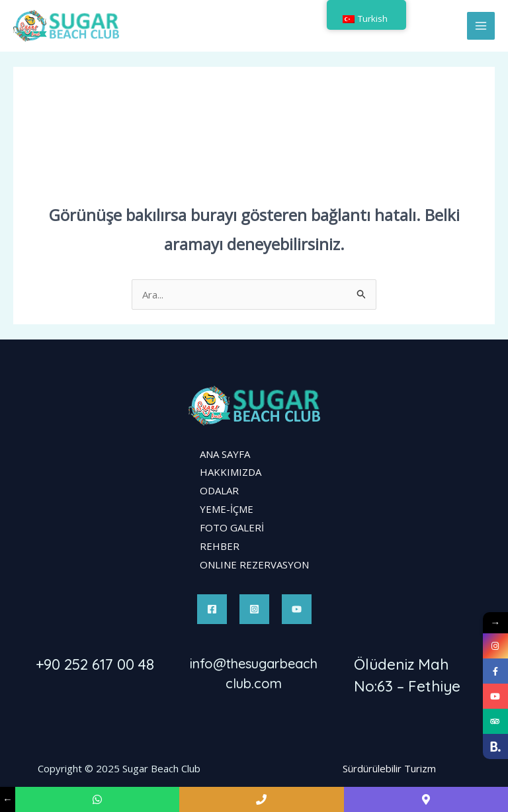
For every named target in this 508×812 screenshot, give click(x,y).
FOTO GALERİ (232, 527)
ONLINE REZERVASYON (254, 564)
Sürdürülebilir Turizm (389, 768)
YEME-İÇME (227, 509)
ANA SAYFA (225, 454)
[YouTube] (297, 609)
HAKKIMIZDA (231, 472)
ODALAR (219, 490)
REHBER (220, 546)
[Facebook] (212, 609)
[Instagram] (254, 609)
